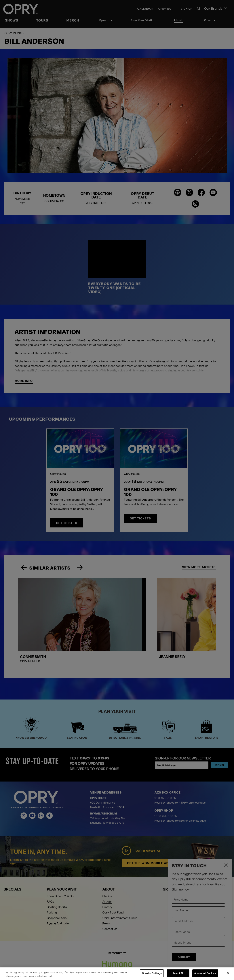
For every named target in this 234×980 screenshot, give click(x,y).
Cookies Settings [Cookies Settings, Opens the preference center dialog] (152, 973)
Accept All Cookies (205, 973)
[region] (117, 974)
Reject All (178, 973)
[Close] (228, 973)
